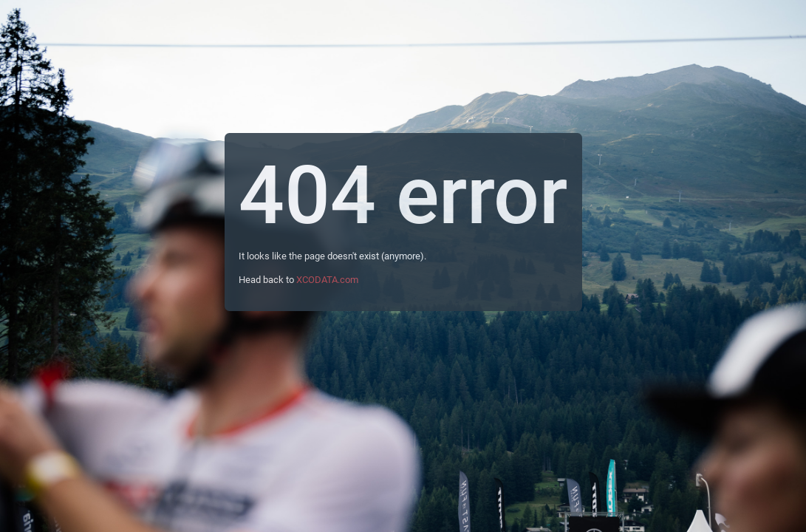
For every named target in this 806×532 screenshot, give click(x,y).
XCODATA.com (327, 280)
